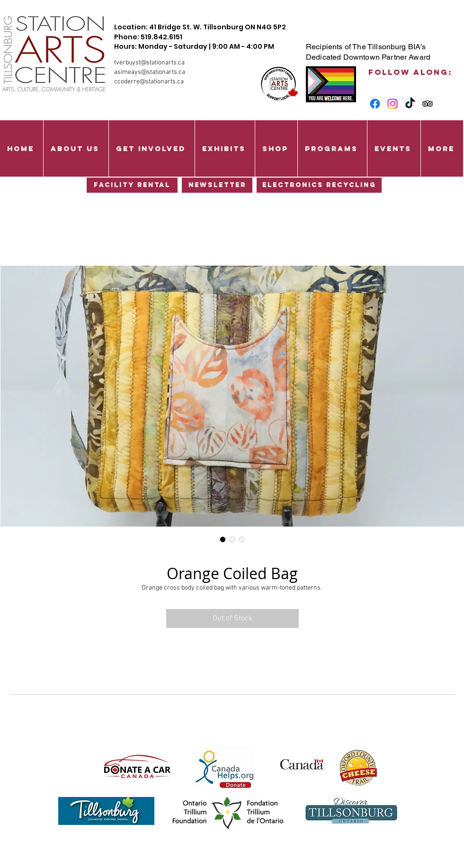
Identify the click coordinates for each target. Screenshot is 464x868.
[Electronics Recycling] (319, 185)
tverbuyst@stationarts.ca (149, 63)
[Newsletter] (217, 185)
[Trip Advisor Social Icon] (428, 104)
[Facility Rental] (132, 185)
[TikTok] (410, 104)
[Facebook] (375, 104)
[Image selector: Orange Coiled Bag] (223, 539)
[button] (76, 148)
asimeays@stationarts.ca (150, 72)
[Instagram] (393, 104)
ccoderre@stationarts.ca (149, 82)
